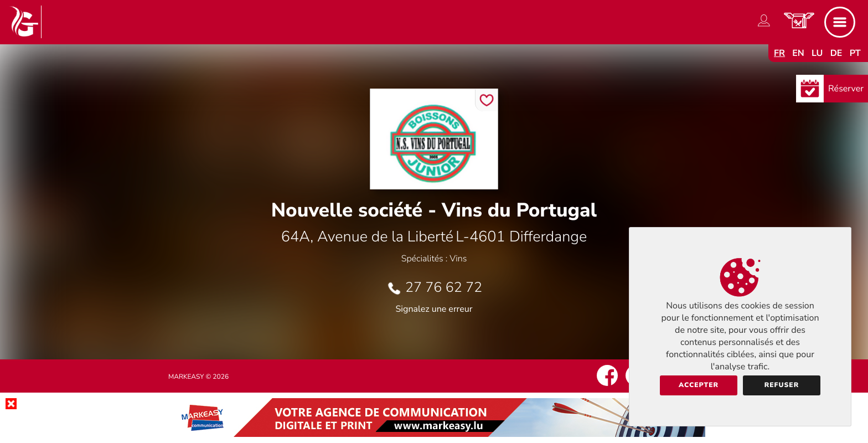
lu (817, 53)
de (836, 53)
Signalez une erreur (434, 309)
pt (855, 53)
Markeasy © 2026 (198, 377)
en (798, 53)
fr (779, 53)
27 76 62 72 (444, 287)
